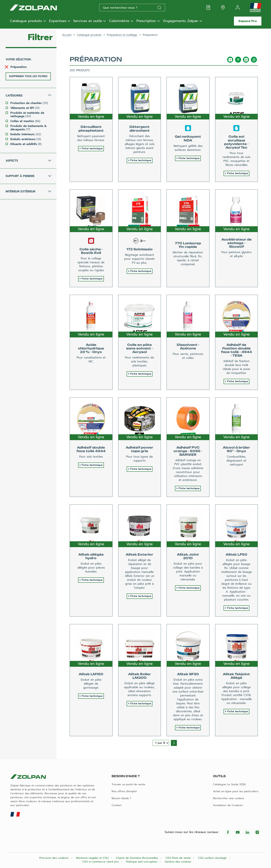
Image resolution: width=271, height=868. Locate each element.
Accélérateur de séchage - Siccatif (236, 243)
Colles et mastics (25, 121)
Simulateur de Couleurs (228, 805)
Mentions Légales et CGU (93, 858)
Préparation (19, 67)
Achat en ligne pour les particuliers (236, 791)
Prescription (146, 21)
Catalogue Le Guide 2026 (229, 784)
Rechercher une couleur (229, 798)
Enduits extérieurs (26, 139)
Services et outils (88, 21)
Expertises (58, 21)
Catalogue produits (26, 21)
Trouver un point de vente (128, 784)
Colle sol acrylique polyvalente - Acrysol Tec (236, 142)
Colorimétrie (119, 21)
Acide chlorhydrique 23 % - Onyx (91, 348)
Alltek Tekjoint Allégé (236, 676)
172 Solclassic (140, 249)
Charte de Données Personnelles (137, 858)
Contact (117, 805)
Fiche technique (92, 148)
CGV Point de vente (179, 858)
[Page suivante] (174, 743)
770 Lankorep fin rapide (188, 245)
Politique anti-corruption (142, 862)
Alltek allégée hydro (91, 556)
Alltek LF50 (236, 554)
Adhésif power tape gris (139, 449)
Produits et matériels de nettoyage (27, 115)
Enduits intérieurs (26, 134)
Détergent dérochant (140, 129)
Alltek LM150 (91, 674)
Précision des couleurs (54, 858)
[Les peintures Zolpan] (39, 8)
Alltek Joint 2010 (188, 556)
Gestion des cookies (178, 862)
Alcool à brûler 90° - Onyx (236, 449)
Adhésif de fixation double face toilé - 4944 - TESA (236, 350)
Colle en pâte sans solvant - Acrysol (139, 348)
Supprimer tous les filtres (28, 76)
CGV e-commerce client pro (101, 862)
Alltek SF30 (188, 674)
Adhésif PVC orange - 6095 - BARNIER (188, 451)
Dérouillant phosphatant (91, 129)
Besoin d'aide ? (121, 798)
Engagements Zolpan (181, 21)
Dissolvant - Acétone (188, 347)
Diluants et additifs (26, 144)
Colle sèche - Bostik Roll (91, 251)
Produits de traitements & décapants (29, 128)
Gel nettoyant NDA (188, 138)
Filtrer (40, 37)
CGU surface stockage (213, 858)
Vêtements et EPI (25, 108)
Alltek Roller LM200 (140, 676)
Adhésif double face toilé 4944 (91, 449)
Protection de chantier (29, 103)
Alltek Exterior (139, 554)
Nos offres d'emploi (124, 791)
